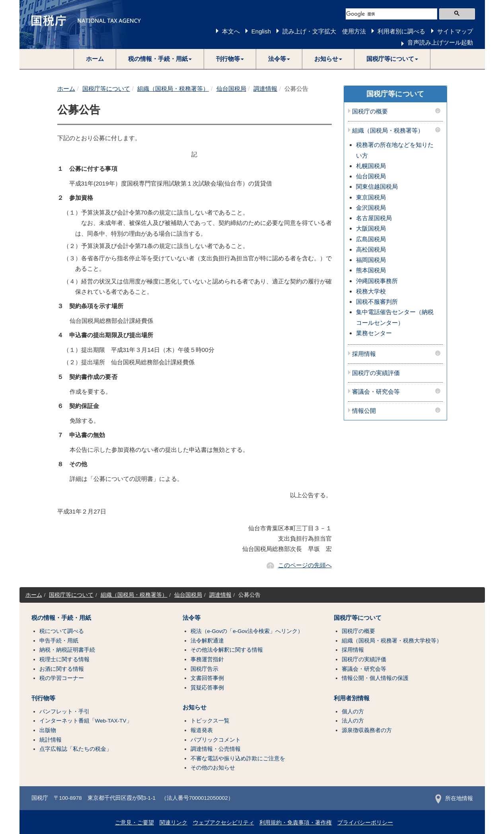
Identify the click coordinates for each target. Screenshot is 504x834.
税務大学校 (371, 291)
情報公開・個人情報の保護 (375, 678)
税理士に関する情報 (64, 659)
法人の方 (353, 721)
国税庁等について (106, 89)
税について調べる (62, 631)
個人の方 (353, 712)
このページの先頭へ (305, 565)
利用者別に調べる (401, 31)
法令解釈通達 (207, 641)
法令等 (192, 618)
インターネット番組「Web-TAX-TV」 (86, 721)
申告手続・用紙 (59, 641)
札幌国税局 (371, 166)
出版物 (48, 730)
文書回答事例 (207, 678)
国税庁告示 (204, 669)
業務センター (374, 333)
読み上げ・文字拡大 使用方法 (324, 31)
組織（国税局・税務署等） (173, 89)
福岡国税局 (371, 260)
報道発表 (202, 730)
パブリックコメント (216, 740)
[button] (160, 59)
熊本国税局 (371, 270)
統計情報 (51, 740)
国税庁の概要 (370, 111)
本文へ (231, 31)
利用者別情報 (352, 698)
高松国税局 (371, 249)
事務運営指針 (207, 659)
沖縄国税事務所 (377, 281)
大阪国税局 (371, 228)
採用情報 (364, 354)
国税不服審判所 (377, 302)
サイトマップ (455, 31)
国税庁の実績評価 (376, 373)
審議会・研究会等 (376, 392)
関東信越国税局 (377, 187)
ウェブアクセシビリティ (224, 823)
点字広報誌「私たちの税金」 (76, 749)
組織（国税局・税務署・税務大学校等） (392, 641)
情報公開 (364, 411)
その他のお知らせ (213, 768)
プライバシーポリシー (365, 823)
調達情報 (265, 89)
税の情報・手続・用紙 (61, 618)
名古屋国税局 (374, 218)
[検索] (391, 14)
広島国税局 (371, 239)
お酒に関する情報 (62, 669)
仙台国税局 (231, 89)
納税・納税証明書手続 (67, 650)
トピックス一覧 (210, 721)
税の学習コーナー (62, 678)
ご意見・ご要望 (134, 823)
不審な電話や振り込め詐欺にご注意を (238, 759)
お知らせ (195, 707)
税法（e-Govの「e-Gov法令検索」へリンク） (247, 631)
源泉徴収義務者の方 (367, 730)
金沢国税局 (371, 208)
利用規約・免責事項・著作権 (296, 823)
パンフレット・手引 (64, 712)
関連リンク (173, 823)
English (261, 31)
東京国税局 (371, 197)
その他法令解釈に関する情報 (227, 650)
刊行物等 (43, 698)
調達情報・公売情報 (216, 749)
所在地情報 (454, 798)
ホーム (95, 59)
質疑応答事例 (207, 688)
